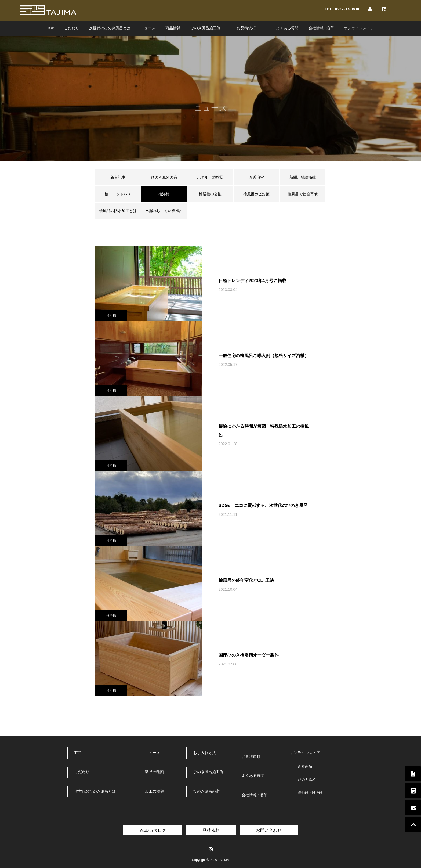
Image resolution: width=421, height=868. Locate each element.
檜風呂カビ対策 (256, 194)
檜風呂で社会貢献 (303, 194)
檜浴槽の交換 (210, 194)
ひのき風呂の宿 (164, 177)
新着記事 (118, 177)
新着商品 (305, 766)
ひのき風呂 (307, 779)
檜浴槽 (111, 316)
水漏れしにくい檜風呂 (164, 211)
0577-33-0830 (347, 9)
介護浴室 (256, 177)
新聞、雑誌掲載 (303, 177)
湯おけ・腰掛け (310, 793)
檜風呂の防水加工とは (118, 211)
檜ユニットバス (118, 194)
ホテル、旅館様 (210, 177)
